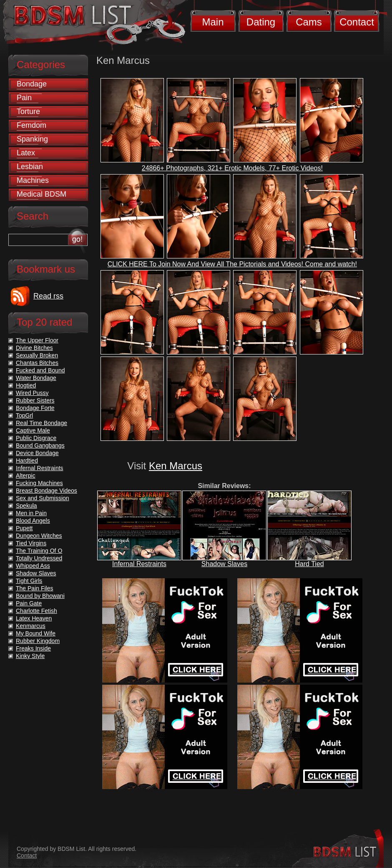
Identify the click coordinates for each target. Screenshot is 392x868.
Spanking (32, 139)
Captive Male (33, 430)
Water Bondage (36, 378)
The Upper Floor (37, 340)
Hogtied (26, 385)
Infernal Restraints (139, 564)
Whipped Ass (33, 566)
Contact (357, 22)
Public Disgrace (36, 438)
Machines (33, 180)
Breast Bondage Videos (46, 491)
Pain (24, 98)
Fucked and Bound (40, 370)
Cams (309, 22)
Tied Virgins (31, 543)
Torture (28, 111)
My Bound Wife (36, 633)
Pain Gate (29, 603)
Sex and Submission (43, 498)
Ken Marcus (176, 466)
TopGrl (24, 415)
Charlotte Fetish (36, 611)
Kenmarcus (31, 626)
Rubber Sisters (35, 400)
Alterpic (26, 476)
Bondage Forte (35, 408)
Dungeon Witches (39, 536)
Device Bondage (37, 453)
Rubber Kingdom (38, 641)
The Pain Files (34, 588)
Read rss (48, 296)
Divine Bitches (34, 348)
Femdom (31, 125)
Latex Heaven (34, 618)
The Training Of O (39, 551)
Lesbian (30, 167)
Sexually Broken (37, 355)
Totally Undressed (39, 558)
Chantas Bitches (37, 363)
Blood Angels (33, 521)
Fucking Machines (39, 483)
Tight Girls (29, 581)
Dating (261, 22)
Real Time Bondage (41, 423)
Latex (26, 153)
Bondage (32, 84)
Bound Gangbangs (40, 445)
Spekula (26, 506)
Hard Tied (309, 564)
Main (213, 22)
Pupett (24, 528)
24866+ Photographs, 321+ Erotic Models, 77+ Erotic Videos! (232, 168)
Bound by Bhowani (40, 596)
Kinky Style (30, 656)
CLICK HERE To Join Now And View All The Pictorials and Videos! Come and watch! (232, 264)
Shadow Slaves (224, 564)
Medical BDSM (41, 194)
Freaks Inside (33, 648)
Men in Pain (31, 513)
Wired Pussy (32, 393)
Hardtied (27, 461)
